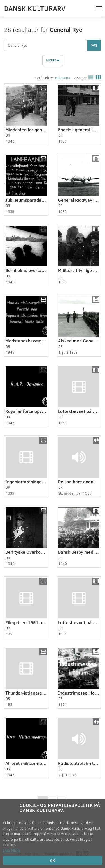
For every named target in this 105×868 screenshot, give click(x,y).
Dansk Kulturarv (35, 8)
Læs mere (12, 850)
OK (53, 860)
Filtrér (53, 61)
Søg (94, 45)
